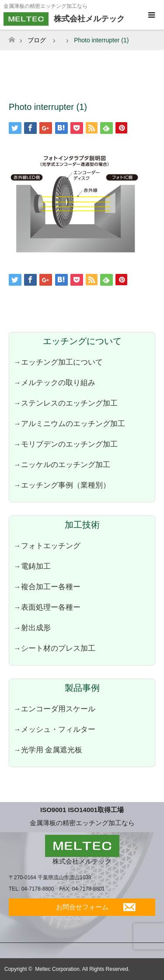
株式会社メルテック (82, 861)
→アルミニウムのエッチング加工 (69, 423)
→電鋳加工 (32, 566)
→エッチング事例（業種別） (62, 485)
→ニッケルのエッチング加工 (62, 464)
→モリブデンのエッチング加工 (66, 444)
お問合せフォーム (82, 907)
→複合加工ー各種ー (47, 587)
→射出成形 (32, 628)
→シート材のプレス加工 (54, 648)
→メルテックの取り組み (54, 382)
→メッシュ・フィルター (54, 729)
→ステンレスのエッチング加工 (66, 403)
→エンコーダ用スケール (54, 709)
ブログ (37, 40)
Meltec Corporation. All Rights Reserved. (82, 969)
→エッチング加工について (58, 362)
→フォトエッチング (47, 546)
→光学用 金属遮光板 (48, 750)
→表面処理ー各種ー (47, 607)
